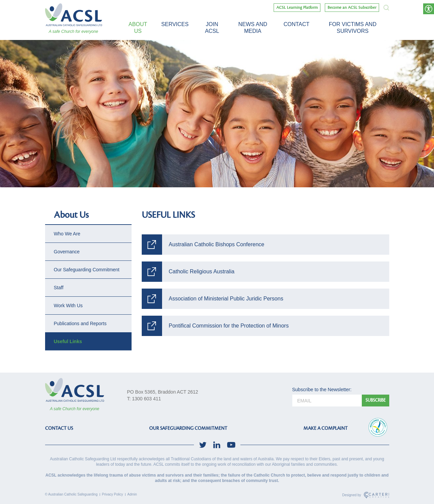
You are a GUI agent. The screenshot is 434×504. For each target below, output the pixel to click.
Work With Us (68, 306)
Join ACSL (212, 28)
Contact (296, 24)
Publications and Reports (80, 323)
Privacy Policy (113, 494)
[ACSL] (74, 15)
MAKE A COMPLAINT (325, 428)
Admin (132, 494)
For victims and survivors (353, 28)
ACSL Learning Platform (297, 8)
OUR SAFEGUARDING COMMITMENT (188, 428)
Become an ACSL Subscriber (352, 8)
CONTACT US (59, 428)
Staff (59, 288)
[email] (327, 401)
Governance (67, 252)
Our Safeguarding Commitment (87, 270)
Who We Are (67, 234)
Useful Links (68, 341)
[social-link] (203, 445)
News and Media (253, 28)
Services (175, 24)
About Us (138, 28)
